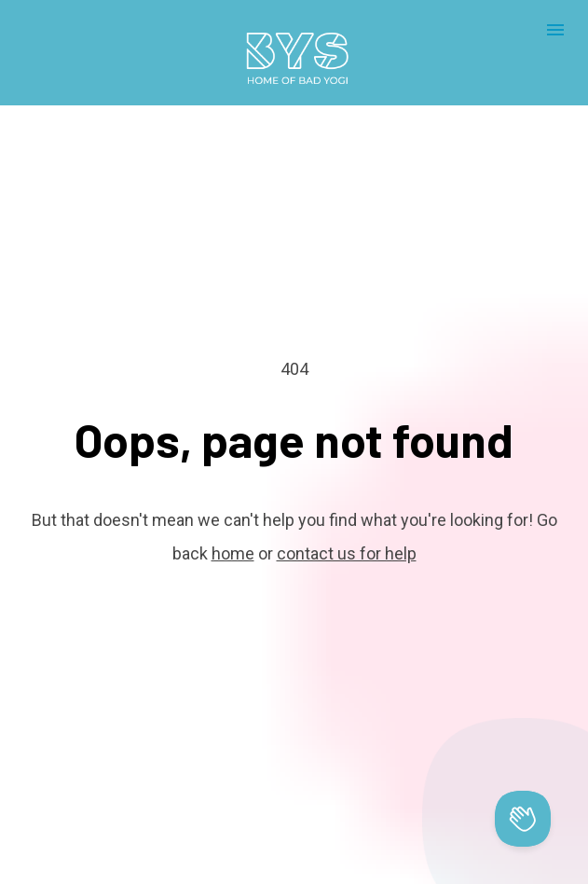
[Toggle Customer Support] (523, 819)
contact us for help (347, 539)
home (233, 539)
